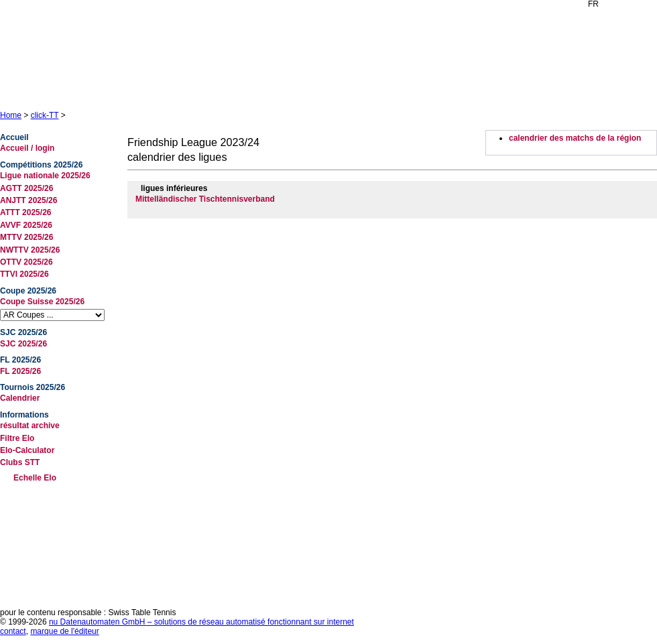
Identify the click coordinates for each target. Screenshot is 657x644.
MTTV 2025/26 (26, 237)
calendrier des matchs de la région (575, 138)
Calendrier (20, 398)
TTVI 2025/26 (24, 274)
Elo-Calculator (27, 450)
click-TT (45, 115)
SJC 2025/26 (23, 344)
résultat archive (30, 426)
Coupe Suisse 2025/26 (42, 302)
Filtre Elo (17, 438)
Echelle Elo (35, 478)
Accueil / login (27, 148)
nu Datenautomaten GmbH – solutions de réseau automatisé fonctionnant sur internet (201, 622)
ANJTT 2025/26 (28, 200)
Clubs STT (20, 462)
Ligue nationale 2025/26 (45, 176)
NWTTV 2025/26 (30, 250)
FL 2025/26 (20, 371)
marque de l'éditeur (64, 631)
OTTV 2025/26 (26, 262)
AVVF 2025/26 (26, 225)
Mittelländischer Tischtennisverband (205, 199)
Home (11, 115)
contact (13, 631)
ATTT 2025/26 (25, 212)
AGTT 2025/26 (26, 188)
